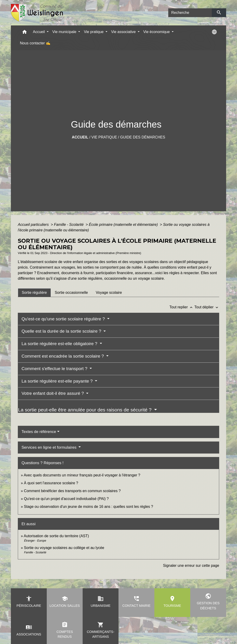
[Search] (190, 13)
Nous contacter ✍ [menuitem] (35, 43)
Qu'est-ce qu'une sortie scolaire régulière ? (64, 319)
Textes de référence (39, 432)
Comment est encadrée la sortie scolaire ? (63, 356)
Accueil (80, 137)
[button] (25, 33)
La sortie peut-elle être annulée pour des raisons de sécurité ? (86, 410)
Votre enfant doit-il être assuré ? (53, 393)
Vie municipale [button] (65, 32)
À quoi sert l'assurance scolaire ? (51, 483)
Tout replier (182, 307)
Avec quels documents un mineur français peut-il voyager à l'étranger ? (82, 475)
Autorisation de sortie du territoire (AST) (56, 536)
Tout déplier (207, 307)
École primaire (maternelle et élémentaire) (124, 225)
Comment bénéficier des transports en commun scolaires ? (72, 491)
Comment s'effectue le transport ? (55, 369)
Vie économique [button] (157, 32)
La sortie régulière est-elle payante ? (58, 381)
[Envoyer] (219, 13)
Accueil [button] (39, 32)
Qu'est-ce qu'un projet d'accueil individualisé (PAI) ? (66, 499)
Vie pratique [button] (94, 32)
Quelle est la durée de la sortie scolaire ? (62, 331)
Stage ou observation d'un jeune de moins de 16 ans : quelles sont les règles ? (88, 507)
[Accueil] (37, 13)
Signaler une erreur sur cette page (191, 566)
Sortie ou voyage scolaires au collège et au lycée (64, 548)
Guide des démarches (143, 137)
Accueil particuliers (34, 225)
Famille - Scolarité (69, 225)
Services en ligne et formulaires (50, 447)
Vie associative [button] (124, 32)
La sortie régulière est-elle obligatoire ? (60, 344)
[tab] (34, 293)
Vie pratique (104, 137)
